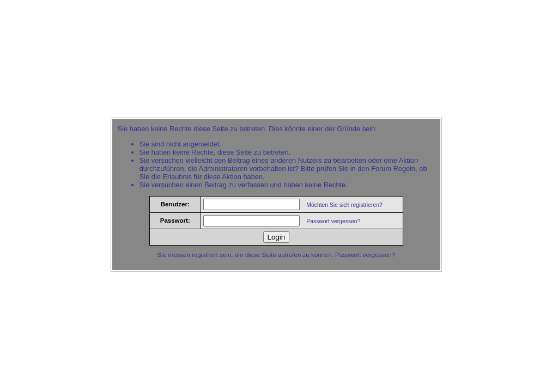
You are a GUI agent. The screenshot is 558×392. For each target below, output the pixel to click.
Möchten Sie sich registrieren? (344, 205)
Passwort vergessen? (333, 221)
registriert (205, 255)
